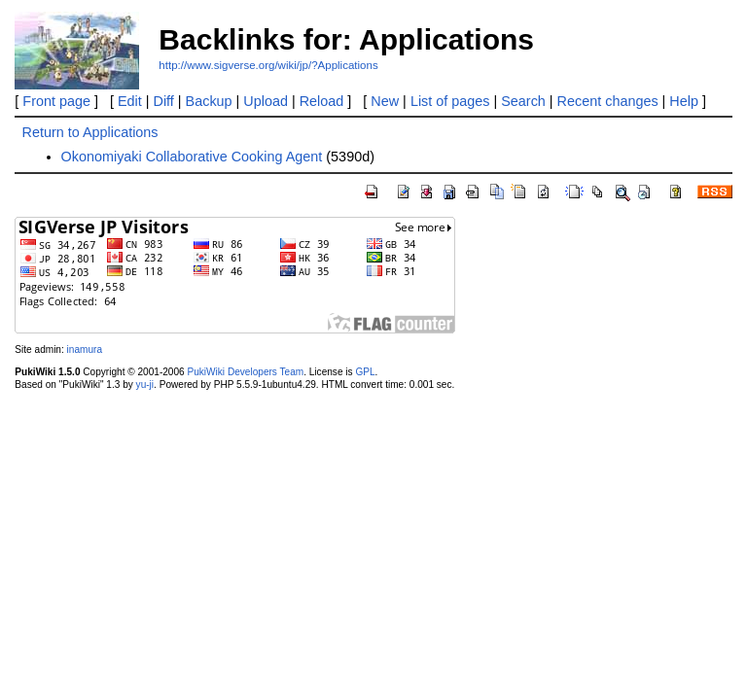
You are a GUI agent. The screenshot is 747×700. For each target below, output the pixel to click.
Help (684, 101)
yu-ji (145, 385)
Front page (56, 101)
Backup (209, 101)
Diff (164, 101)
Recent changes (608, 101)
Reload (322, 101)
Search (523, 101)
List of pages (450, 101)
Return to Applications (90, 132)
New (385, 101)
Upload (266, 101)
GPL (365, 372)
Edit (130, 101)
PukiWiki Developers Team (245, 372)
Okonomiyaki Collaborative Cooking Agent (192, 157)
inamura (85, 350)
